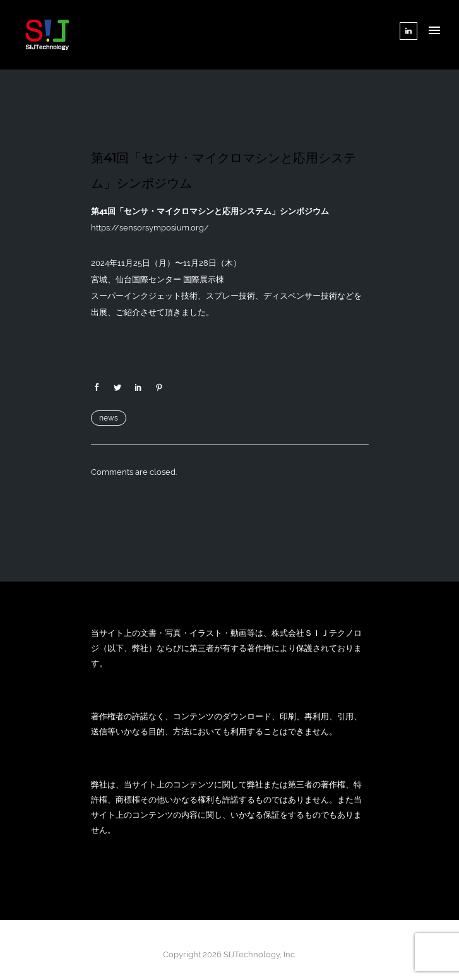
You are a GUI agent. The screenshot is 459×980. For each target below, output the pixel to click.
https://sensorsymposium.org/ (150, 228)
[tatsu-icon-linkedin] (408, 31)
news (109, 418)
